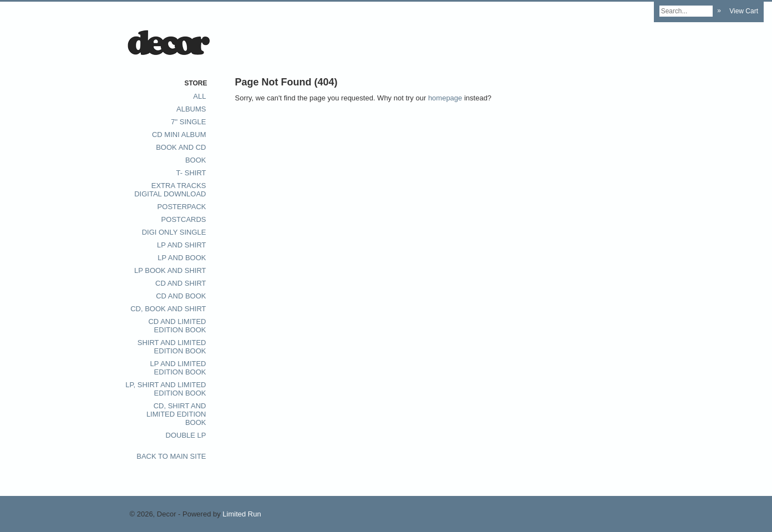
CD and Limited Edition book (177, 326)
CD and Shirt (181, 283)
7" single (188, 122)
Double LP (186, 435)
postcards (184, 219)
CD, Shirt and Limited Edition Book (176, 414)
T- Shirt (191, 173)
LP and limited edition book (178, 368)
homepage (445, 98)
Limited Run (242, 514)
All (199, 96)
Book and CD (181, 147)
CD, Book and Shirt (168, 309)
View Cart (744, 11)
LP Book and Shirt (170, 270)
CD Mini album (179, 135)
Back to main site (171, 456)
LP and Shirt (181, 245)
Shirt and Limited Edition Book (172, 347)
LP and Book (182, 258)
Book (196, 160)
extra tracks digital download (170, 190)
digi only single (174, 232)
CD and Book (181, 296)
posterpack (182, 207)
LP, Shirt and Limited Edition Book (166, 389)
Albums (191, 109)
